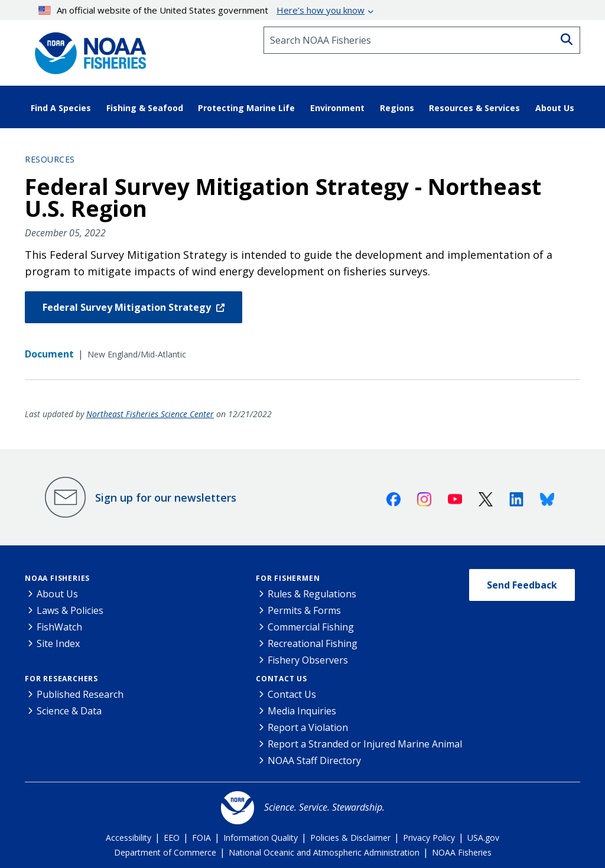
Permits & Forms (304, 610)
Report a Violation (308, 727)
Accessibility (129, 838)
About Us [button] (555, 108)
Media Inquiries (302, 711)
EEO (172, 838)
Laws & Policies (70, 610)
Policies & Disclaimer (350, 838)
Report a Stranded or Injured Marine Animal (365, 744)
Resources (50, 159)
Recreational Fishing (313, 643)
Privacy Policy (429, 838)
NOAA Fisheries (57, 578)
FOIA (201, 838)
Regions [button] (397, 108)
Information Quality (261, 838)
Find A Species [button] (61, 108)
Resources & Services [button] (474, 108)
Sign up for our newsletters (166, 498)
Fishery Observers (308, 660)
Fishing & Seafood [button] (145, 108)
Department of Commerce (165, 852)
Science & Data (69, 711)
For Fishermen (288, 578)
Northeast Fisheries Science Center (150, 414)
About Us (57, 594)
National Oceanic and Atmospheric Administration (324, 852)
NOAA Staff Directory (314, 760)
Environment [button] (337, 108)
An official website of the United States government (202, 10)
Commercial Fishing (311, 627)
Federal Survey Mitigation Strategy (128, 307)
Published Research (80, 694)
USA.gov (483, 838)
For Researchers (61, 679)
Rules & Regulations (312, 594)
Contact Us (282, 679)
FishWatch (59, 627)
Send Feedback (522, 585)
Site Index (58, 643)
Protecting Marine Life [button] (246, 108)
